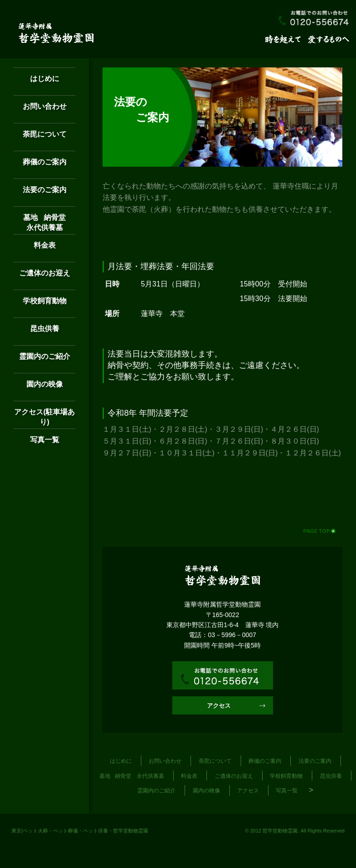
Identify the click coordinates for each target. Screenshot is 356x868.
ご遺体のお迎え (45, 273)
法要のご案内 (45, 190)
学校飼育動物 (45, 301)
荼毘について (45, 134)
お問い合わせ (45, 106)
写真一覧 (45, 440)
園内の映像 (45, 384)
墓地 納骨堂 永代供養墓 (49, 222)
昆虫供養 (45, 329)
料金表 (45, 245)
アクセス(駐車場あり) (44, 417)
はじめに (45, 79)
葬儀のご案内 (45, 162)
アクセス (219, 706)
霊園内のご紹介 (45, 356)
